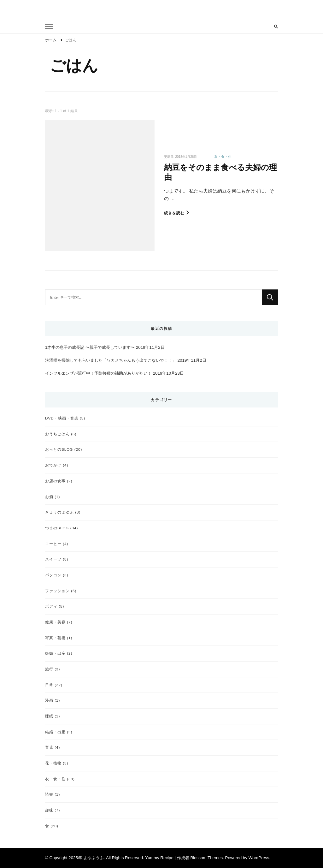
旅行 (49, 669)
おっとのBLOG (59, 449)
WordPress (259, 858)
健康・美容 (55, 622)
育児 (49, 747)
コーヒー (53, 544)
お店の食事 (55, 481)
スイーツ (53, 559)
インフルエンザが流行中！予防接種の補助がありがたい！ (98, 373)
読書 (49, 794)
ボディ (51, 606)
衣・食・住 (223, 157)
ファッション (57, 591)
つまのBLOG (57, 528)
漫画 (49, 700)
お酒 (49, 497)
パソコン (53, 575)
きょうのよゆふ (59, 512)
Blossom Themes (206, 858)
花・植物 (53, 763)
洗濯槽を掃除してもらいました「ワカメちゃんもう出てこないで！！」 (111, 360)
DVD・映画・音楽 (62, 418)
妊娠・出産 (55, 653)
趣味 (49, 810)
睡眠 (49, 716)
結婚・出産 (55, 732)
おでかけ (53, 465)
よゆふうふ (94, 858)
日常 (49, 685)
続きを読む (177, 213)
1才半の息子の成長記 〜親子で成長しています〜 (90, 347)
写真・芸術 (55, 638)
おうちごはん (57, 434)
